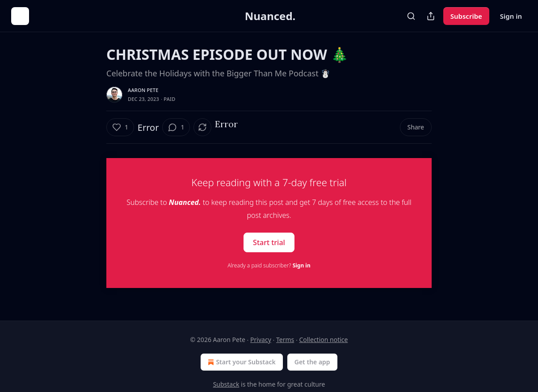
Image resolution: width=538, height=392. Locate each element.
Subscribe (466, 16)
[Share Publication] (431, 16)
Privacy (261, 340)
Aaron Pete (143, 90)
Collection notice (323, 340)
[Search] (411, 16)
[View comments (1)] (176, 127)
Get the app (312, 362)
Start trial (269, 242)
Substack (226, 384)
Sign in (511, 16)
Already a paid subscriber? (269, 265)
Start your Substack (241, 362)
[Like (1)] (120, 127)
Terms (285, 340)
